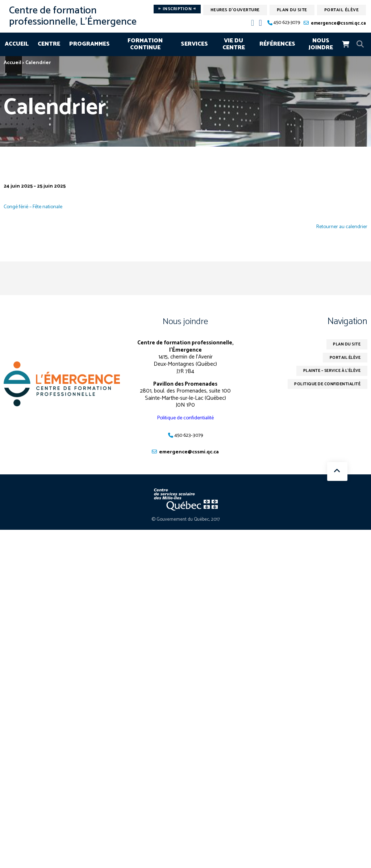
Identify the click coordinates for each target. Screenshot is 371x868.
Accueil (17, 44)
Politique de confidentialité (185, 418)
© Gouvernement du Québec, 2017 (186, 520)
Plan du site (292, 10)
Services (194, 44)
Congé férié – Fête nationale (37, 207)
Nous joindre (321, 44)
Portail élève (342, 10)
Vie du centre (234, 44)
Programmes (89, 44)
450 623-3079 (287, 23)
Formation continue (145, 44)
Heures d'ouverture (235, 10)
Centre (49, 44)
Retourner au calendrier (340, 227)
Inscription (177, 9)
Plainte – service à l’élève (327, 373)
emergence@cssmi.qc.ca (338, 23)
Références (277, 44)
